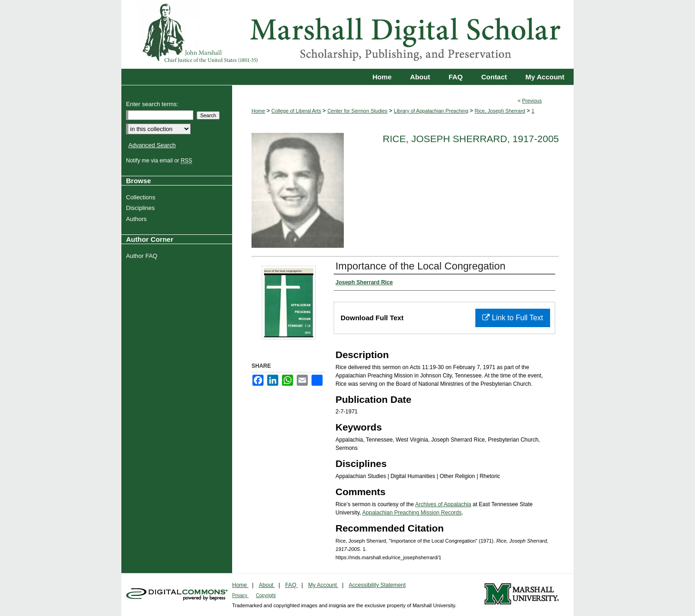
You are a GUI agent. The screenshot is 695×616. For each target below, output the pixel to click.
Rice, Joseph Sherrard (500, 111)
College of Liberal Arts (296, 111)
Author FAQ (143, 256)
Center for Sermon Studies (357, 111)
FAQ (291, 585)
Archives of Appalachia (443, 504)
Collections (142, 197)
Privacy (240, 595)
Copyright (266, 595)
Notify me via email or (160, 161)
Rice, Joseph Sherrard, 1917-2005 (471, 139)
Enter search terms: (152, 104)
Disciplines (141, 208)
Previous (532, 101)
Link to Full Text (512, 318)
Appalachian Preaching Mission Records (412, 513)
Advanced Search (152, 145)
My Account (323, 585)
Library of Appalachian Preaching (431, 111)
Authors (138, 219)
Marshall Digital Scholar (347, 34)
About (267, 585)
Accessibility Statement (377, 585)
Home (258, 111)
